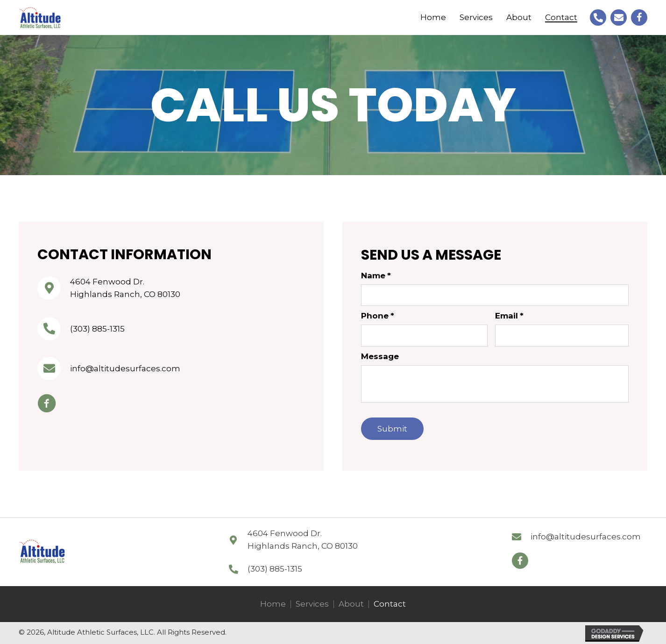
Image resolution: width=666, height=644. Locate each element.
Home (273, 604)
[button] (520, 561)
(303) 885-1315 (97, 329)
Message (380, 356)
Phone (378, 316)
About (351, 604)
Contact (390, 604)
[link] (433, 18)
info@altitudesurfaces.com (125, 368)
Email (509, 316)
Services (312, 604)
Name (376, 276)
